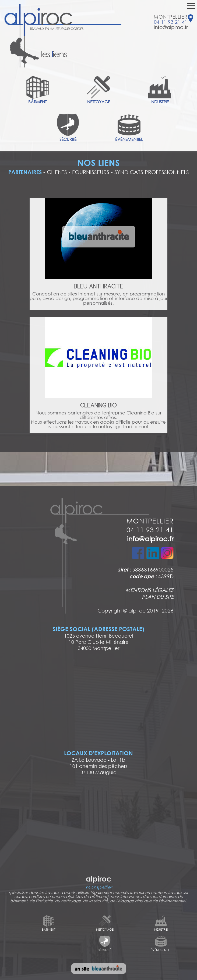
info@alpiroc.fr (171, 27)
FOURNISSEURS (91, 172)
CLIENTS (57, 172)
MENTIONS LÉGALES (149, 590)
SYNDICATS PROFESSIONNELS (152, 172)
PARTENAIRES (25, 172)
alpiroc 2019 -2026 (151, 610)
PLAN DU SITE (158, 597)
